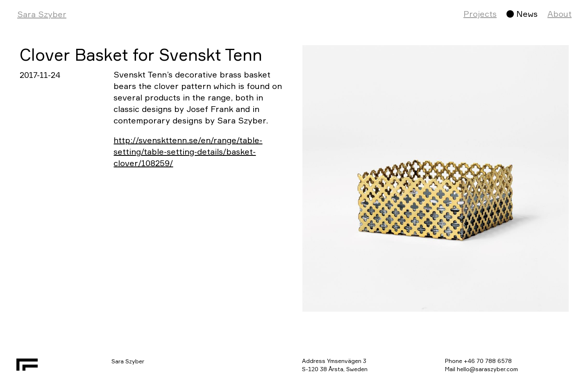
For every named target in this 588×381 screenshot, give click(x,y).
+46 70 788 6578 (488, 361)
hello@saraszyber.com (487, 369)
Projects (480, 14)
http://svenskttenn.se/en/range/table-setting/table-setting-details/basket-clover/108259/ (188, 152)
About (560, 14)
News (527, 14)
